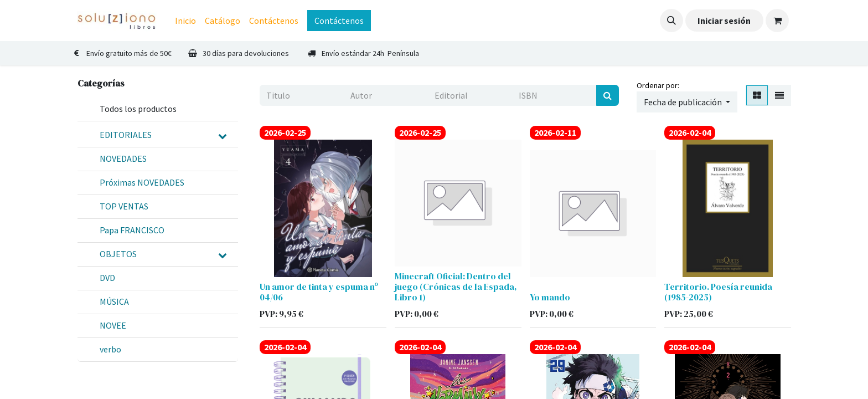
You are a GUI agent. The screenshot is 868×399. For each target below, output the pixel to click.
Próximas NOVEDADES (142, 182)
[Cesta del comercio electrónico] (777, 21)
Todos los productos (138, 109)
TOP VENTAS (124, 206)
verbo (110, 349)
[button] (671, 21)
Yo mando (550, 297)
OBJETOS (118, 254)
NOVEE (113, 325)
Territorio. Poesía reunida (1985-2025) (718, 292)
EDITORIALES (126, 135)
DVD (107, 278)
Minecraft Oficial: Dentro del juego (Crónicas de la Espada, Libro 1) (456, 287)
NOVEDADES (123, 158)
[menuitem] (185, 21)
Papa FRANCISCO (132, 230)
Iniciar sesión (724, 21)
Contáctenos (339, 21)
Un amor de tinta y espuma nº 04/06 (319, 292)
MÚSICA (114, 301)
